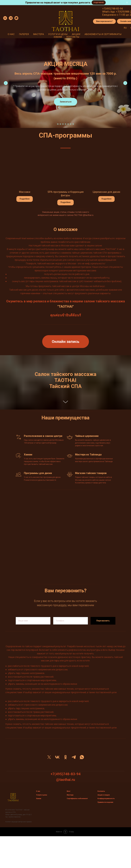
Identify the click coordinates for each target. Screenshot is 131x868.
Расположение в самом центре (43, 436)
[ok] (65, 757)
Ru (125, 28)
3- (119, 9)
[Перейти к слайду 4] (65, 124)
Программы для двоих (38, 473)
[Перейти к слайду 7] (73, 124)
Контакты (73, 37)
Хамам (58, 37)
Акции (76, 34)
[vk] (5, 18)
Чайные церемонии (87, 436)
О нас (11, 34)
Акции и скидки (104, 795)
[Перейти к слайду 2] (60, 124)
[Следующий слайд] (125, 83)
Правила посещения (105, 802)
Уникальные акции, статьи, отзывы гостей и (62, 212)
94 (121, 9)
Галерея (24, 34)
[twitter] (49, 757)
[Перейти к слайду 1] (58, 124)
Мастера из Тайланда (88, 455)
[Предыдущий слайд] (6, 83)
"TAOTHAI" (66, 306)
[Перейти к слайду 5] (68, 124)
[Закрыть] (127, 3)
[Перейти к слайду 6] (71, 124)
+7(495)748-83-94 (66, 774)
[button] (104, 21)
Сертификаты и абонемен (77, 799)
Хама (38, 799)
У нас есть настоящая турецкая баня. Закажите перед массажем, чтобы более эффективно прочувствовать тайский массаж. (44, 461)
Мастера (39, 34)
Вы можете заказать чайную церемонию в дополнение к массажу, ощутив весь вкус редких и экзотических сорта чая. (93, 443)
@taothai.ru (88, 215)
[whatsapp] (16, 18)
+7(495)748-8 (110, 9)
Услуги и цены (58, 34)
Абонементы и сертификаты (103, 34)
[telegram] (11, 18)
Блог (69, 791)
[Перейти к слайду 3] (63, 124)
